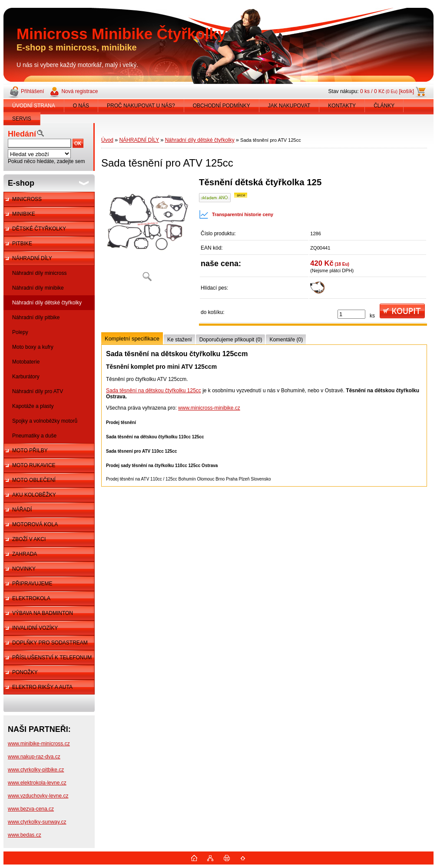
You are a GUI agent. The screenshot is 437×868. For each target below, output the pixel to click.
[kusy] (351, 314)
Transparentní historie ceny (236, 214)
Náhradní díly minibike (38, 288)
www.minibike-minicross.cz (39, 744)
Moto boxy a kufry (33, 347)
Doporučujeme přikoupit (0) (231, 340)
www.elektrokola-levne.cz (37, 783)
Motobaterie (26, 362)
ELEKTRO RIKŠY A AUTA (42, 687)
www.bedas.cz (25, 835)
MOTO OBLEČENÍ (34, 480)
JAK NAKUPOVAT (289, 106)
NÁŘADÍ (22, 510)
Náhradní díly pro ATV (38, 391)
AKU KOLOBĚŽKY (34, 495)
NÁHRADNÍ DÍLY (32, 258)
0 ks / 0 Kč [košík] (387, 91)
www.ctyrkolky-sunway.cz (37, 822)
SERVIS (22, 119)
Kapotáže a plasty (33, 406)
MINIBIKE (24, 214)
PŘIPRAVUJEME (32, 584)
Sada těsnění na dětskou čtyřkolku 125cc (154, 391)
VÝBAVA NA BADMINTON (43, 613)
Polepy (20, 332)
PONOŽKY (25, 672)
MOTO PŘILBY (30, 451)
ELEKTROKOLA (31, 598)
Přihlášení (32, 91)
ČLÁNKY (384, 106)
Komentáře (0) (286, 340)
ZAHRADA (25, 554)
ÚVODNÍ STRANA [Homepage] (34, 106)
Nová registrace (79, 91)
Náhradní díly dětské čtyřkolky (47, 303)
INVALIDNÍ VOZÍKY (35, 628)
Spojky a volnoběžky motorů (45, 421)
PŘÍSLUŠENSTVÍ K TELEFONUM (52, 658)
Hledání (22, 134)
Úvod (107, 140)
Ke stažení (180, 340)
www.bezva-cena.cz (31, 809)
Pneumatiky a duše (34, 436)
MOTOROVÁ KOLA (35, 524)
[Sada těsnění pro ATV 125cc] (147, 232)
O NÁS (81, 106)
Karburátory (26, 377)
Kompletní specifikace (132, 339)
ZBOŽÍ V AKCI (29, 539)
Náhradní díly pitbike (36, 317)
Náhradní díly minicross (39, 273)
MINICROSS (27, 199)
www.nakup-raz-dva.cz (34, 757)
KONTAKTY (342, 106)
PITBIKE (22, 244)
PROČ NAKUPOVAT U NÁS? (141, 106)
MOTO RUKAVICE (34, 465)
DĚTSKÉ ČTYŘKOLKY (39, 229)
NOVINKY (24, 569)
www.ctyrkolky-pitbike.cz (36, 770)
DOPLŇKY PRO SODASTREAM (50, 643)
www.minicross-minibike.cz (209, 408)
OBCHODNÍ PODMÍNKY (222, 106)
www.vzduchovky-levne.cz (38, 796)
